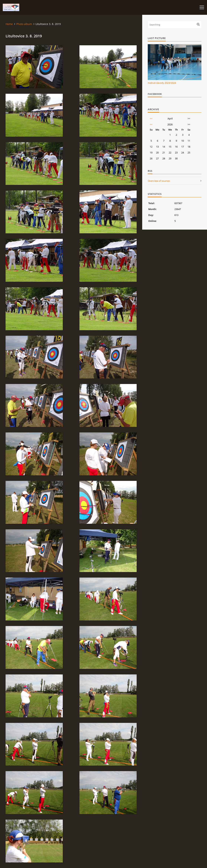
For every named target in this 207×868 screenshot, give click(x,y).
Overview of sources (159, 181)
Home (9, 24)
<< (151, 119)
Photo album (24, 24)
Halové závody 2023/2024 (162, 83)
